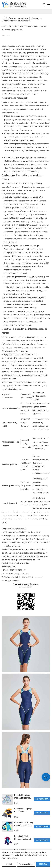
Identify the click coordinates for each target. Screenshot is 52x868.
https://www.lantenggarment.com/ (29, 577)
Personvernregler (9, 858)
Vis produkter (42, 799)
